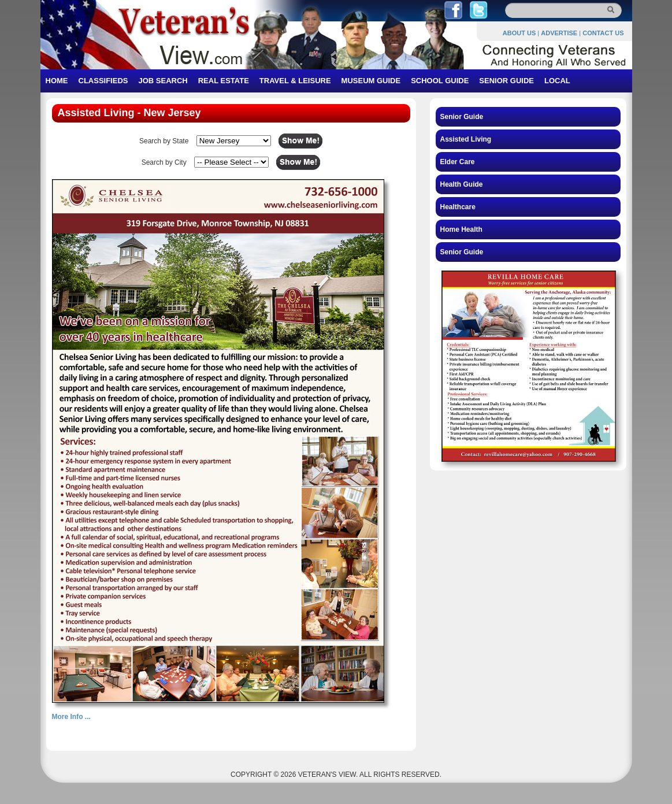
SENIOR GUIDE (506, 81)
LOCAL (557, 81)
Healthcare (458, 207)
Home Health (461, 229)
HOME (57, 81)
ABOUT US (519, 33)
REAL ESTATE (224, 81)
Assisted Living (466, 139)
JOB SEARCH (163, 81)
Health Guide (462, 184)
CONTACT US (603, 33)
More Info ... (71, 717)
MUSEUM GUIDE (371, 81)
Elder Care (458, 162)
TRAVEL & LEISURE (295, 81)
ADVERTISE (559, 33)
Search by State (164, 141)
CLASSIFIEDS (103, 81)
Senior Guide (462, 117)
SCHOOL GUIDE (440, 81)
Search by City (164, 162)
